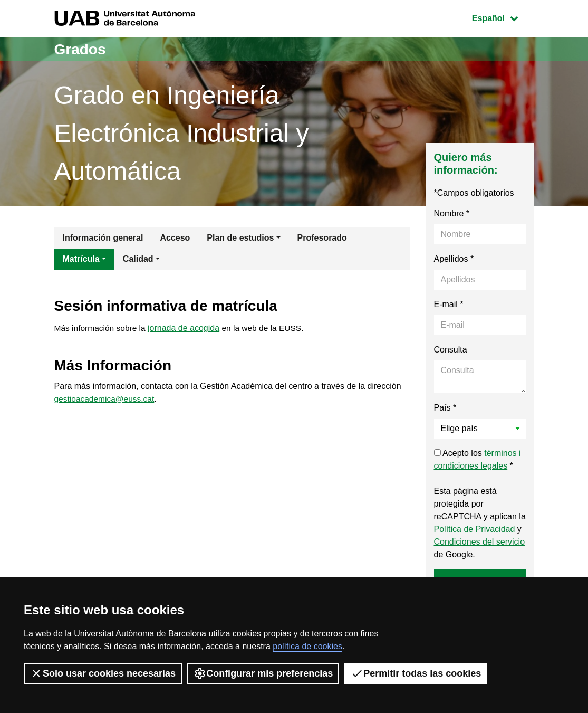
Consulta (451, 350)
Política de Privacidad (475, 529)
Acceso (175, 238)
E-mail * (449, 304)
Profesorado (322, 238)
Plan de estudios (240, 238)
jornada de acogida (187, 329)
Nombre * (452, 213)
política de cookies (307, 646)
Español (503, 17)
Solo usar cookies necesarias (103, 673)
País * (445, 408)
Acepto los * (478, 459)
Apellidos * (454, 259)
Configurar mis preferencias (263, 673)
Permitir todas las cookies (416, 673)
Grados (82, 49)
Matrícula (81, 259)
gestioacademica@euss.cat (106, 399)
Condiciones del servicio (480, 542)
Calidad (138, 259)
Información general (103, 238)
